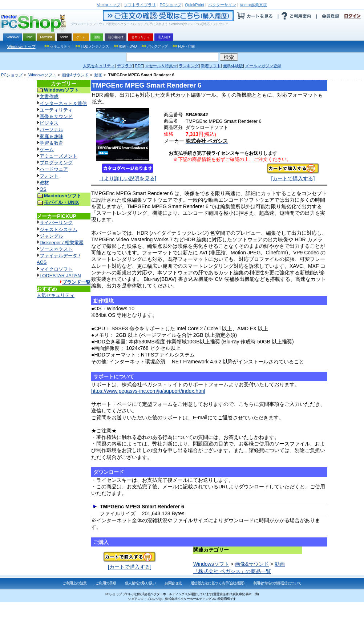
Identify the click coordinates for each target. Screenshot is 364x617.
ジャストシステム (58, 229)
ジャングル (51, 236)
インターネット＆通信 (63, 103)
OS (43, 189)
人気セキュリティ (56, 295)
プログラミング (56, 163)
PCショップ (12, 75)
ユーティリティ (56, 110)
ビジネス (49, 123)
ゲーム (47, 150)
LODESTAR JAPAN (60, 276)
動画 (98, 75)
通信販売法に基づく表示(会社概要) (218, 583)
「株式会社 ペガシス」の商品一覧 (232, 571)
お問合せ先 (173, 583)
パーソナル (51, 130)
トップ (109, 5)
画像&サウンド (75, 75)
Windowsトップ (21, 47)
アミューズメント (58, 156)
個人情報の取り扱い (141, 583)
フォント (49, 176)
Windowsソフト (43, 75)
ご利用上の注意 (75, 583)
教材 (44, 183)
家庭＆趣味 (51, 136)
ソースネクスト (56, 249)
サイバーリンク (56, 223)
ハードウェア (54, 169)
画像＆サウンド (56, 116)
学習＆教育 (51, 143)
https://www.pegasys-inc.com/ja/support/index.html (148, 391)
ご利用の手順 (106, 583)
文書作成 (49, 96)
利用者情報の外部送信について (277, 583)
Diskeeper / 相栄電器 (62, 243)
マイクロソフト (56, 269)
